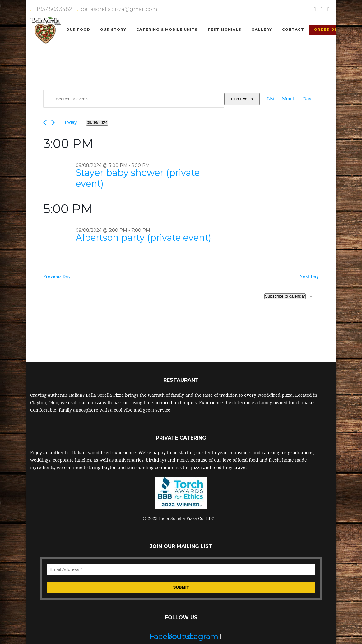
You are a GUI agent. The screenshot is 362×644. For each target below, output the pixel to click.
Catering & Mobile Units (167, 30)
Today (70, 122)
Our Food (78, 30)
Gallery (262, 30)
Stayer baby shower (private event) (138, 178)
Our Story (113, 30)
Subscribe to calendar (285, 296)
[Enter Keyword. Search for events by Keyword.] (134, 99)
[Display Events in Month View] (289, 99)
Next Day (309, 276)
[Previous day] (45, 123)
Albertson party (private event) (143, 238)
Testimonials (224, 30)
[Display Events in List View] (271, 99)
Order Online (331, 30)
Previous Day (57, 276)
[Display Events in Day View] (307, 99)
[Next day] (53, 123)
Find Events (242, 99)
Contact (293, 30)
